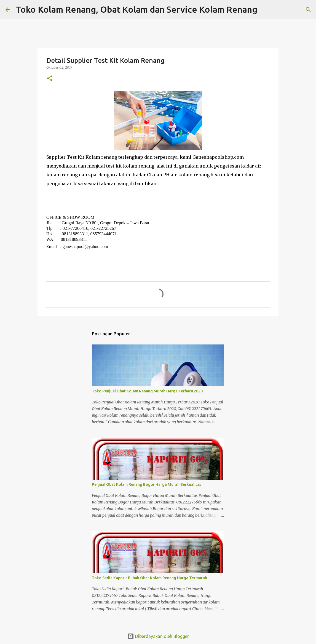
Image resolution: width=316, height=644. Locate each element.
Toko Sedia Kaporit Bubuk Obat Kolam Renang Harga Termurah (149, 578)
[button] (50, 79)
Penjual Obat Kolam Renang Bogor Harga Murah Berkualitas (146, 484)
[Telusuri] (265, 10)
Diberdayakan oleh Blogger (158, 636)
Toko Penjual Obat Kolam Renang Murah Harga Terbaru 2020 (147, 391)
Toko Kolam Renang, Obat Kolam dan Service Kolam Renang (136, 9)
